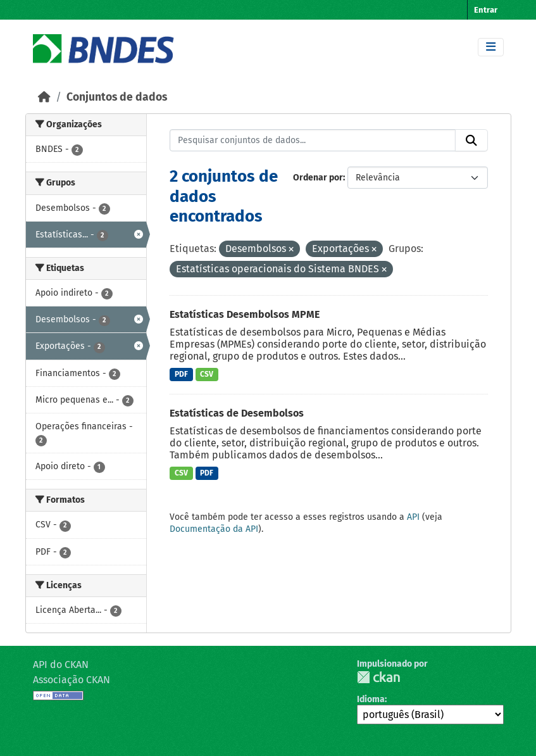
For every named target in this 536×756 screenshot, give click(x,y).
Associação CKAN (72, 680)
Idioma (371, 699)
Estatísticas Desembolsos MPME (245, 314)
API (413, 517)
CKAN (378, 677)
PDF (181, 374)
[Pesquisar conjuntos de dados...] (313, 141)
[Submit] (471, 141)
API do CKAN (61, 665)
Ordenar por (318, 178)
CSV (207, 374)
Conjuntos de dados (117, 97)
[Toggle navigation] (491, 47)
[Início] (44, 97)
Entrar (486, 10)
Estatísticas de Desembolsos (237, 413)
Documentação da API (214, 529)
